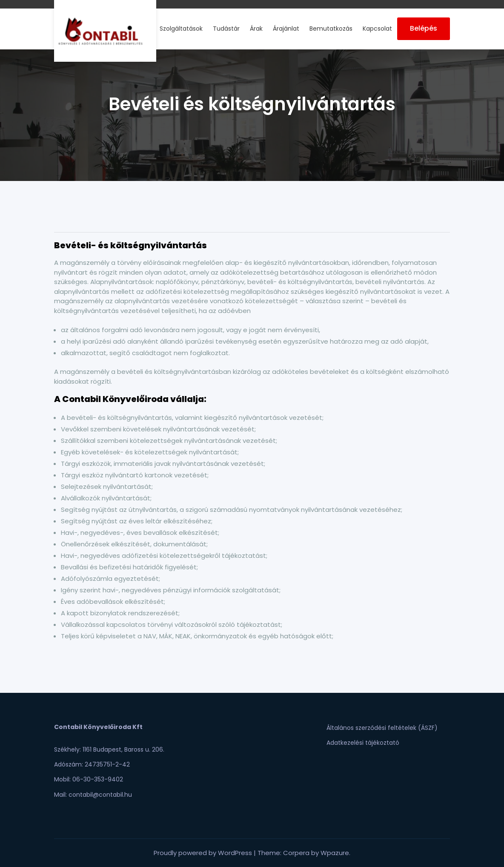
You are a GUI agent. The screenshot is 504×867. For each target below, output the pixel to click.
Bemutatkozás (331, 29)
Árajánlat (286, 29)
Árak (256, 29)
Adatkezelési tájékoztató (363, 743)
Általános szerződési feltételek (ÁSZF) (382, 728)
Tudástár (226, 29)
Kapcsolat (377, 29)
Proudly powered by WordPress (204, 853)
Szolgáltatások (181, 29)
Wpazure (335, 853)
